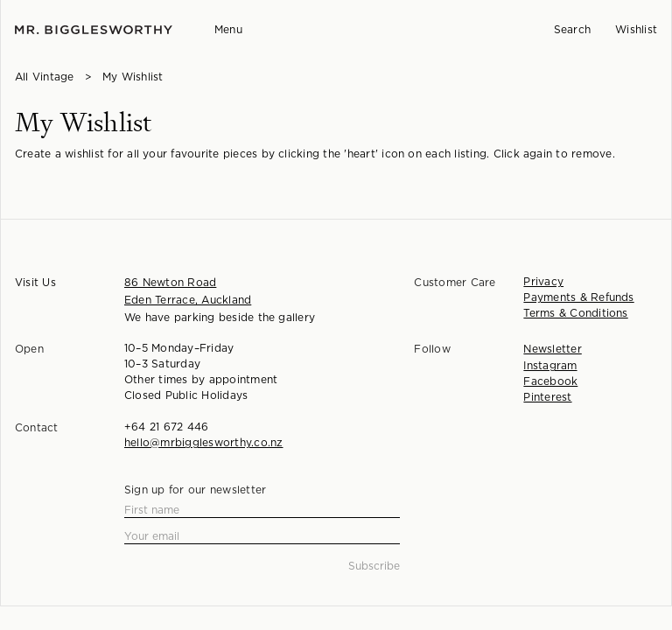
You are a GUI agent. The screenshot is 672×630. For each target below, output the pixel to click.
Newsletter (552, 349)
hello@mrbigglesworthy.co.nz (203, 443)
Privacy (543, 282)
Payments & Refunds (578, 297)
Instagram (550, 366)
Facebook (550, 381)
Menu (228, 30)
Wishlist (636, 30)
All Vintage (45, 77)
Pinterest (547, 397)
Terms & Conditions (575, 313)
